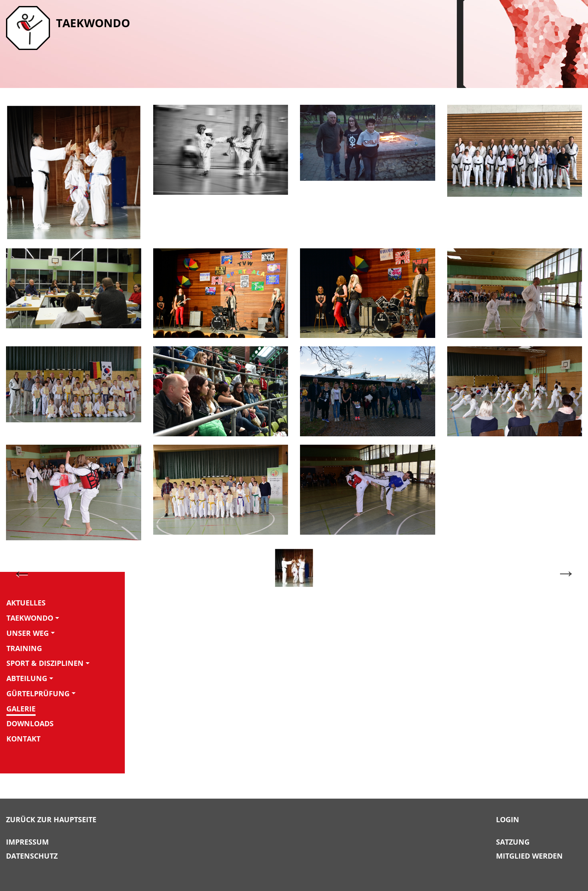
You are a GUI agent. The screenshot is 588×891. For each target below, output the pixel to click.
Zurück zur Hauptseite (51, 820)
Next (566, 572)
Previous (22, 572)
